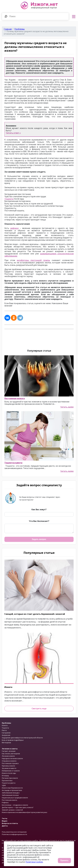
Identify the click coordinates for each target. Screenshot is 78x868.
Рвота (4, 730)
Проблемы (19, 29)
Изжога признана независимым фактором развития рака (24, 812)
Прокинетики (7, 780)
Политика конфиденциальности (14, 834)
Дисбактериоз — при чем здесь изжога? (18, 807)
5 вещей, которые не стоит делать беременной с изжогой (35, 614)
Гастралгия (6, 733)
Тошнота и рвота (13, 463)
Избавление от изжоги (11, 771)
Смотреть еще (39, 709)
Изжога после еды (9, 773)
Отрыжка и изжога (9, 761)
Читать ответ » (13, 133)
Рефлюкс (5, 803)
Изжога (8, 687)
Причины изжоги (8, 766)
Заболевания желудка (11, 793)
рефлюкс (15, 228)
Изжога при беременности (12, 788)
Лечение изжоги (8, 756)
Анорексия (6, 735)
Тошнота (9, 199)
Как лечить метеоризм (11, 754)
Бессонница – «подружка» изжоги (15, 805)
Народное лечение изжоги (12, 758)
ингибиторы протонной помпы (33, 260)
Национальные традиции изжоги (15, 798)
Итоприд (5, 776)
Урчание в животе (9, 768)
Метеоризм (6, 743)
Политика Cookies (34, 862)
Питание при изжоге (10, 778)
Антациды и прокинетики (12, 790)
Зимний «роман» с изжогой (12, 810)
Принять (64, 860)
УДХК (4, 785)
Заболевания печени (10, 795)
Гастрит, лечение (9, 751)
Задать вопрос (39, 539)
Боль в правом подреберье (13, 740)
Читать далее (67, 407)
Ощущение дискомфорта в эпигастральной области (22, 738)
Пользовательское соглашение (14, 832)
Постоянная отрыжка (10, 763)
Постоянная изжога (15, 398)
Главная (8, 29)
